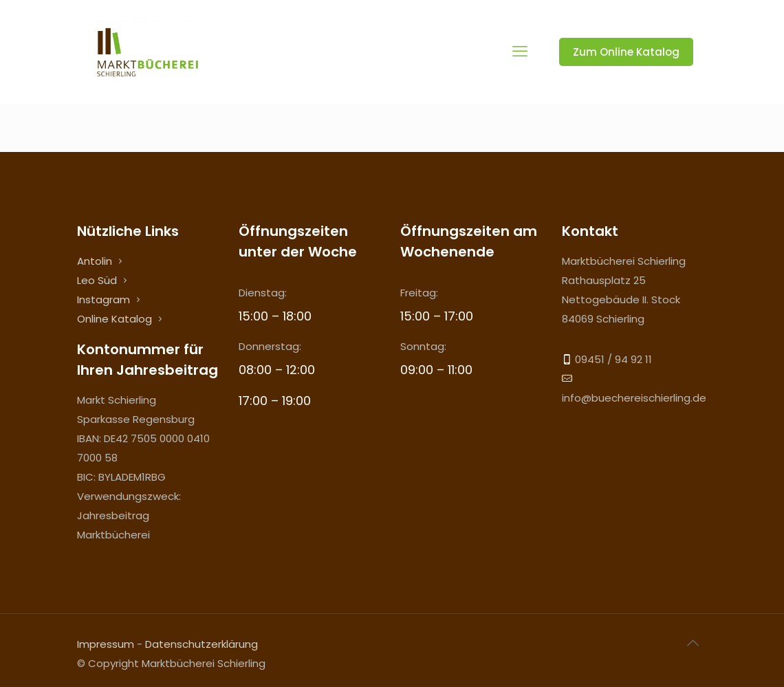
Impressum (106, 644)
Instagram (104, 299)
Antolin (95, 261)
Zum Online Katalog (626, 52)
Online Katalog (115, 319)
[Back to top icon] (693, 643)
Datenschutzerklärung (202, 644)
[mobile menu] (520, 52)
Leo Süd (97, 280)
